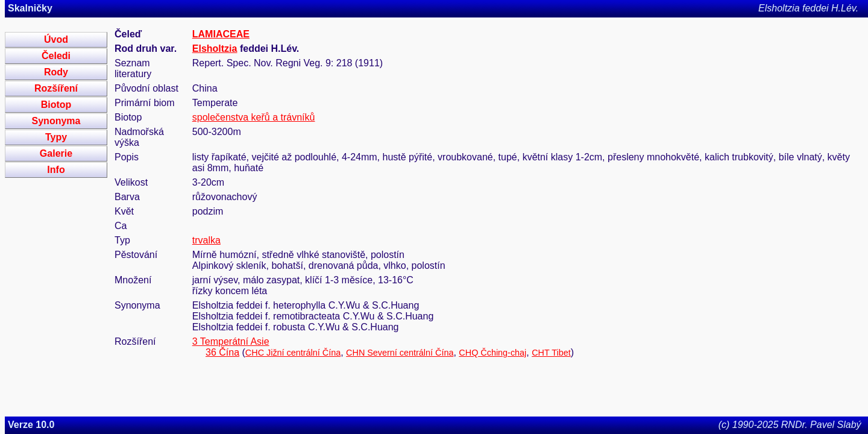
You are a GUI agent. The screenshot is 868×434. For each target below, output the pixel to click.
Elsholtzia (215, 49)
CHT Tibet (551, 353)
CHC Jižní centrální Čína (293, 353)
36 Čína (222, 352)
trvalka (206, 240)
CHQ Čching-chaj (492, 353)
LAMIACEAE (221, 34)
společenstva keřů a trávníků (254, 117)
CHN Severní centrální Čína (400, 353)
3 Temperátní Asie (231, 341)
